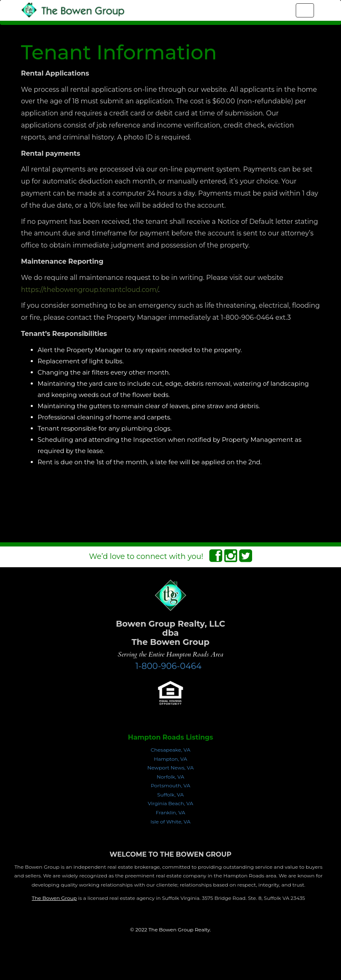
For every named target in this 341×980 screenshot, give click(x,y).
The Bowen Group (54, 898)
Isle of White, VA (170, 822)
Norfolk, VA (170, 777)
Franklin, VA (170, 812)
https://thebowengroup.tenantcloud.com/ (90, 290)
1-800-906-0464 (168, 666)
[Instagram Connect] (231, 559)
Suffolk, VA (171, 795)
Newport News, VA (171, 768)
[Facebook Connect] (216, 559)
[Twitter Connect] (246, 559)
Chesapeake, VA (171, 750)
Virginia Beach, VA (170, 803)
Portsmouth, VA (170, 785)
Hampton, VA (170, 759)
